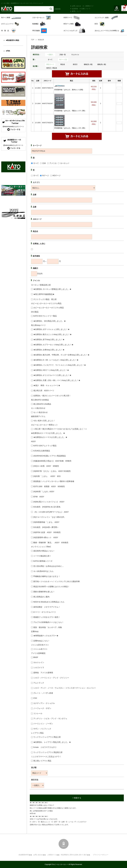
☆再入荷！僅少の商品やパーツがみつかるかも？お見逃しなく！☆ (60, 429)
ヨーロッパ (65, 163)
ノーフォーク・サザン (42, 708)
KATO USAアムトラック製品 (45, 446)
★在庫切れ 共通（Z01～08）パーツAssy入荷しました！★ (57, 380)
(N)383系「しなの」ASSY (44, 492)
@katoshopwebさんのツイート (13, 127)
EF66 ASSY (39, 497)
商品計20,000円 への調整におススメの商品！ (52, 587)
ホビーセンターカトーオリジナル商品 (49, 308)
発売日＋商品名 (52, 68)
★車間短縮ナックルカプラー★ (46, 636)
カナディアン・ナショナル (44, 703)
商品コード (50, 64)
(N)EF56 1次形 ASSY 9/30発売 (47, 532)
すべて (50, 60)
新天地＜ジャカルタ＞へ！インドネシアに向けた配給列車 (57, 581)
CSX (35, 698)
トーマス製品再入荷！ (42, 556)
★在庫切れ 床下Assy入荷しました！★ (49, 339)
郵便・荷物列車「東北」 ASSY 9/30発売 (51, 543)
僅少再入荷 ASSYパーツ (44, 391)
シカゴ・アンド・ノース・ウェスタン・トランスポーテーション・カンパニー (65, 688)
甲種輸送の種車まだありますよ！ (47, 576)
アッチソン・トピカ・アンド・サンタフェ (50, 719)
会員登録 (75, 9)
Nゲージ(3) (63, 60)
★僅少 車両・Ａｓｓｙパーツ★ (47, 385)
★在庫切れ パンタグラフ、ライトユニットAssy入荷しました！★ (60, 365)
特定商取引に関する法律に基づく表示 (74, 855)
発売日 (75, 64)
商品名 (63, 64)
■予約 (8, 51)
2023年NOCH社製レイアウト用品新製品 (50, 456)
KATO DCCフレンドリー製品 (45, 316)
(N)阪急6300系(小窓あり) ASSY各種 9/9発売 (52, 461)
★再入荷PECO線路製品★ (44, 294)
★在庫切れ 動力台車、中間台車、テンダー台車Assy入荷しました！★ (61, 355)
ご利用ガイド (89, 6)
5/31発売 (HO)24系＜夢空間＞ (46, 527)
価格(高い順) (102, 64)
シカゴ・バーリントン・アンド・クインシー (51, 678)
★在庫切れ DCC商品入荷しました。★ (50, 321)
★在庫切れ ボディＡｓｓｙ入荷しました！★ (51, 329)
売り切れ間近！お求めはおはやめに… (49, 566)
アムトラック (39, 683)
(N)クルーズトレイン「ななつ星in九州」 (50, 517)
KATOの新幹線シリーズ (43, 561)
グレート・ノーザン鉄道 (43, 693)
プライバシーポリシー (101, 855)
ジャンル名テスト (41, 649)
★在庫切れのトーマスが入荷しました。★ (50, 437)
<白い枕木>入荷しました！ (44, 421)
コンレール (38, 713)
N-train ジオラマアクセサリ (45, 747)
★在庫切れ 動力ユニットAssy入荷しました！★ (52, 334)
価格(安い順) (88, 64)
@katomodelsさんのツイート (13, 145)
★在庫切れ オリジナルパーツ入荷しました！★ (52, 375)
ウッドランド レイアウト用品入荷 (47, 737)
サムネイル (75, 55)
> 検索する (77, 798)
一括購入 (50, 55)
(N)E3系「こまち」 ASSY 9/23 (47, 476)
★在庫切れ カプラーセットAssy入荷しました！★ (53, 345)
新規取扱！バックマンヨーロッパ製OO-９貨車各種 (54, 481)
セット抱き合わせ (41, 412)
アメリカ (53, 163)
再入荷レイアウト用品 (42, 761)
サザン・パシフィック (42, 729)
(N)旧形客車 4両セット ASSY (46, 537)
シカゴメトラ (39, 668)
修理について (76, 11)
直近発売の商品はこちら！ (44, 551)
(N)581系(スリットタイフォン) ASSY (49, 502)
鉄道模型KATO (24, 855)
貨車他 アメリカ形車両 (43, 673)
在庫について (86, 9)
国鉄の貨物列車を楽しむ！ (44, 592)
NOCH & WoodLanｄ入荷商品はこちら (49, 602)
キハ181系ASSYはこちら (44, 571)
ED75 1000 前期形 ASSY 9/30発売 (49, 486)
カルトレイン (39, 662)
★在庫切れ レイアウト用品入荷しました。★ (52, 742)
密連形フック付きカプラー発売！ (47, 617)
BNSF (36, 657)
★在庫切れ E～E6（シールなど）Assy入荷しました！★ (56, 360)
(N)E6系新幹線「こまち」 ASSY (46, 522)
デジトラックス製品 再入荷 (45, 299)
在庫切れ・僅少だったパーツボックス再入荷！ (52, 396)
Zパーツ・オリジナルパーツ (45, 612)
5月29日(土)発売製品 (42, 451)
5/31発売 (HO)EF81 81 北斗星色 (47, 507)
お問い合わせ (76, 6)
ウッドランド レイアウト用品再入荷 (48, 752)
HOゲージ (56, 175)
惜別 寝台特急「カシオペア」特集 (48, 627)
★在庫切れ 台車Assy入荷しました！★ (49, 350)
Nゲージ (46, 175)
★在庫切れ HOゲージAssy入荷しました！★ (51, 370)
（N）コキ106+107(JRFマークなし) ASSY (51, 512)
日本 (44, 163)
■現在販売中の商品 (13, 40)
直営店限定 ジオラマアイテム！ (47, 607)
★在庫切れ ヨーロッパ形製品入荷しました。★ (52, 289)
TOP (33, 40)
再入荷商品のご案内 (41, 597)
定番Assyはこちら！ (42, 641)
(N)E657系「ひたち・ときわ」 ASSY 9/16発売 (52, 471)
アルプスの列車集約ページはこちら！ (49, 622)
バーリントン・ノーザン (43, 724)
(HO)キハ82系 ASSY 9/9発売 (46, 466)
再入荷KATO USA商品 (42, 404)
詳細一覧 (63, 55)
